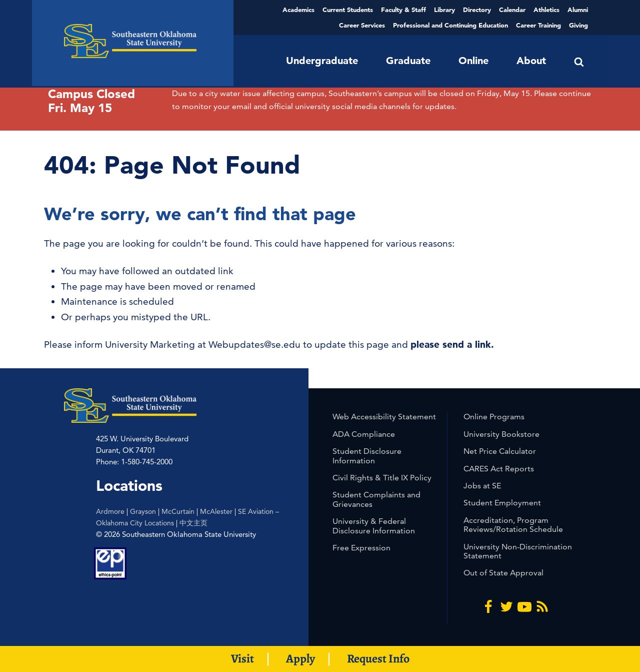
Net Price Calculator (500, 451)
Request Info (378, 658)
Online (473, 61)
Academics (298, 10)
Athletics (546, 10)
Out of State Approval (503, 573)
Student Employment (502, 503)
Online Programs (494, 417)
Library (444, 10)
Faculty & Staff (403, 10)
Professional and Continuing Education (450, 25)
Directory (477, 10)
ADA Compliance (364, 434)
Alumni (578, 10)
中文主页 (193, 523)
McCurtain (178, 511)
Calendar (512, 10)
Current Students (348, 10)
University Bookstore (501, 434)
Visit (242, 658)
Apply (300, 658)
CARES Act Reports (499, 469)
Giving (578, 25)
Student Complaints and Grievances (376, 499)
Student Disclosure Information (367, 456)
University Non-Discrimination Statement (518, 551)
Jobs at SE (482, 486)
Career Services (362, 25)
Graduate (408, 61)
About (531, 61)
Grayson (143, 511)
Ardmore (110, 511)
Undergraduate (322, 61)
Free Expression (361, 548)
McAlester (216, 511)
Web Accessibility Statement (384, 417)
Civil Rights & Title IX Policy (382, 478)
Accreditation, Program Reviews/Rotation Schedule (513, 525)
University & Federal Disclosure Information (374, 526)
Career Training (538, 25)
